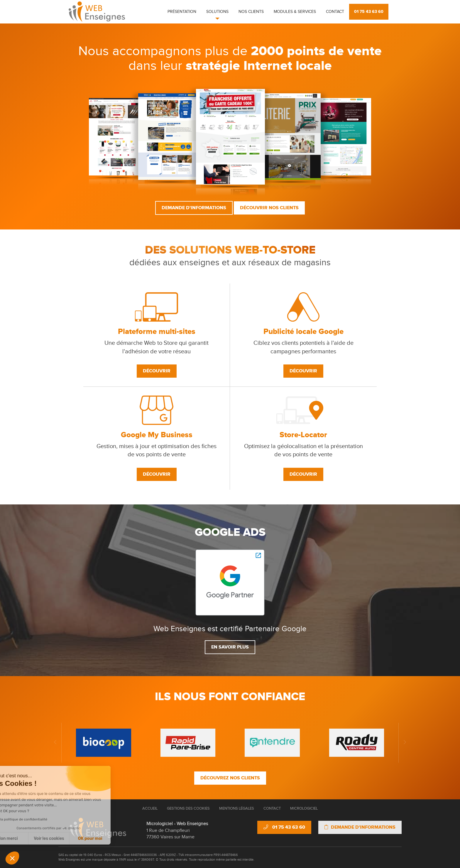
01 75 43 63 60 (369, 12)
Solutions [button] (217, 12)
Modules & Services (295, 12)
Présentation (182, 12)
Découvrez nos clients (230, 778)
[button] (12, 858)
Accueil (150, 808)
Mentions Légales (237, 808)
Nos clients (251, 12)
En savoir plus (230, 647)
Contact (335, 12)
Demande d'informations (194, 208)
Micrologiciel (304, 808)
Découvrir (157, 371)
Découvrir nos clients (269, 208)
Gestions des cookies (188, 808)
